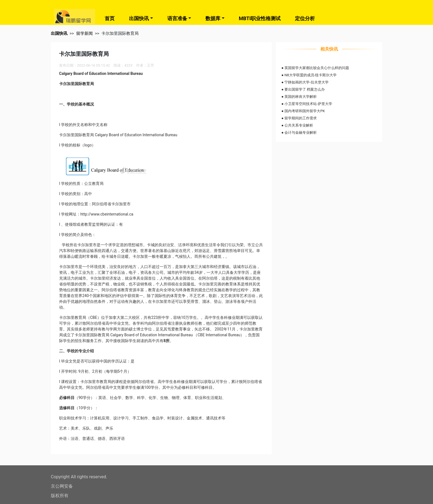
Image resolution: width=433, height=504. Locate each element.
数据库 (213, 18)
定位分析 (305, 18)
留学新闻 (85, 33)
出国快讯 (139, 18)
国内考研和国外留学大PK (305, 111)
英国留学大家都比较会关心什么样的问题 (317, 68)
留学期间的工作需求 (301, 118)
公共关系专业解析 (299, 125)
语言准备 (177, 18)
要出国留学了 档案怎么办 (305, 89)
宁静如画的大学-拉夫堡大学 (307, 82)
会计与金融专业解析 (301, 132)
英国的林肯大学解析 (301, 97)
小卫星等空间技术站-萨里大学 (308, 104)
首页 (110, 18)
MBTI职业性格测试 (260, 18)
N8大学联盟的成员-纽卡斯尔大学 (311, 75)
